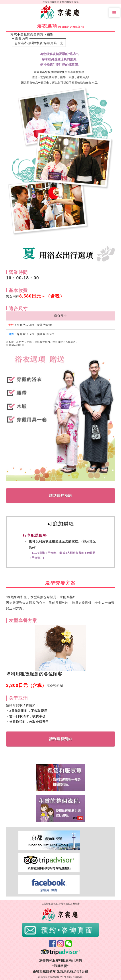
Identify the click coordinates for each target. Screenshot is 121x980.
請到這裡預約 (60, 496)
